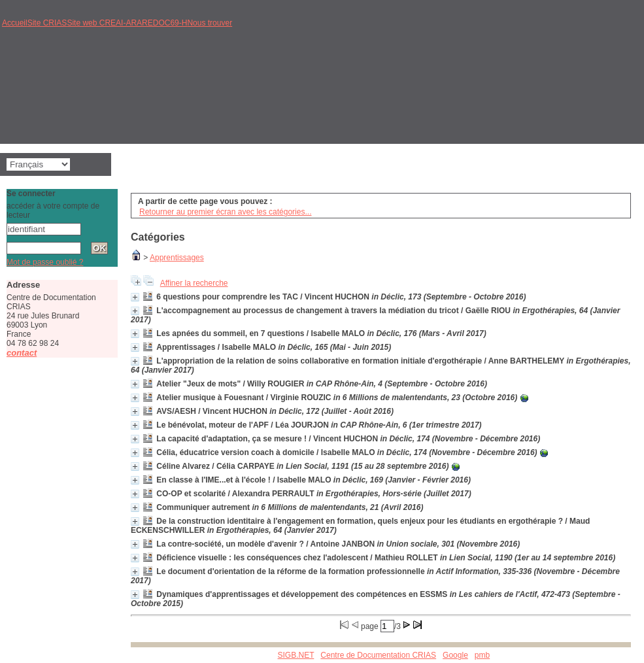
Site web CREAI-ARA (104, 23)
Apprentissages (177, 258)
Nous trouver (210, 23)
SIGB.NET (296, 655)
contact (22, 353)
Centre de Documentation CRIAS (378, 655)
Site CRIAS (47, 23)
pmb (482, 655)
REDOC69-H (164, 23)
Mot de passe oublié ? (45, 262)
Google (455, 655)
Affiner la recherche (194, 283)
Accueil (15, 23)
